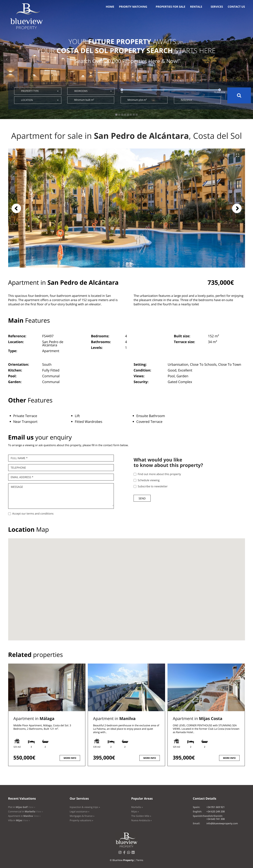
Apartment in (34, 719)
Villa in (19, 820)
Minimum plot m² (137, 100)
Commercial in (26, 812)
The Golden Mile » (141, 816)
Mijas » (135, 812)
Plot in (22, 807)
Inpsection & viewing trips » (85, 807)
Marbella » (137, 807)
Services (217, 7)
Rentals (196, 7)
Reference (186, 100)
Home (110, 7)
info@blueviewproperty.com (222, 824)
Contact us (236, 7)
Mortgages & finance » (82, 816)
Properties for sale (171, 7)
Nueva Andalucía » (141, 820)
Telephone (18, 468)
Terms (140, 860)
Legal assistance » (80, 812)
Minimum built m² (84, 100)
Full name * (19, 458)
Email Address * (22, 477)
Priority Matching (133, 7)
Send (142, 498)
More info (70, 758)
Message (17, 487)
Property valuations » (81, 820)
